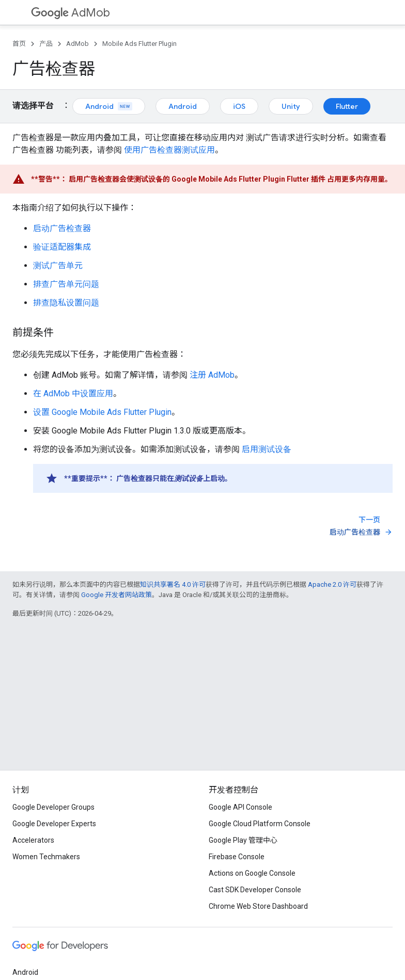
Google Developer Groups (53, 807)
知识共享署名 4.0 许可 (173, 584)
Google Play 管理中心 (243, 840)
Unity (291, 106)
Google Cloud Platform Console (260, 824)
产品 (46, 44)
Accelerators (33, 840)
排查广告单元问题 (66, 284)
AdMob (71, 13)
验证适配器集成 (62, 247)
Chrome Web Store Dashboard (258, 906)
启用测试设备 (267, 449)
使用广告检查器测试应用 (169, 150)
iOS (239, 106)
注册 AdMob (212, 375)
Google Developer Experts (54, 824)
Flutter (347, 106)
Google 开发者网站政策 (116, 595)
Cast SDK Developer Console (255, 890)
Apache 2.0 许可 (332, 584)
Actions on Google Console (252, 873)
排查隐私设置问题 (66, 303)
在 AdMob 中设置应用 (73, 393)
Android (109, 106)
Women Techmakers (46, 857)
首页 (19, 44)
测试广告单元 (58, 266)
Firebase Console (237, 857)
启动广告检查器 (62, 228)
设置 (102, 412)
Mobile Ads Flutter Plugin (139, 44)
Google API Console (240, 807)
